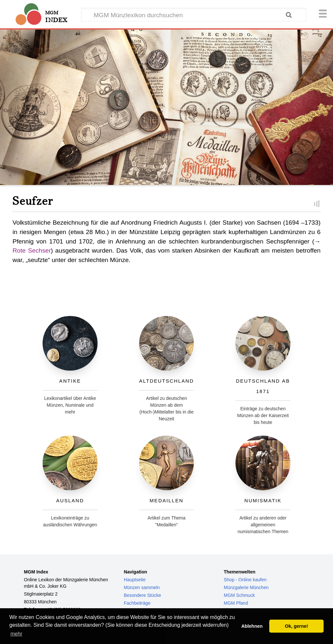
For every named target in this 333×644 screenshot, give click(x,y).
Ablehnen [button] (252, 626)
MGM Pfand (236, 603)
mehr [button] (16, 634)
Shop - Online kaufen (245, 580)
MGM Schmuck (239, 595)
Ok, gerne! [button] (296, 626)
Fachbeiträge (137, 603)
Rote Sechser (32, 250)
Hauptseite (135, 580)
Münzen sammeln (142, 587)
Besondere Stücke (142, 595)
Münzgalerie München (246, 587)
